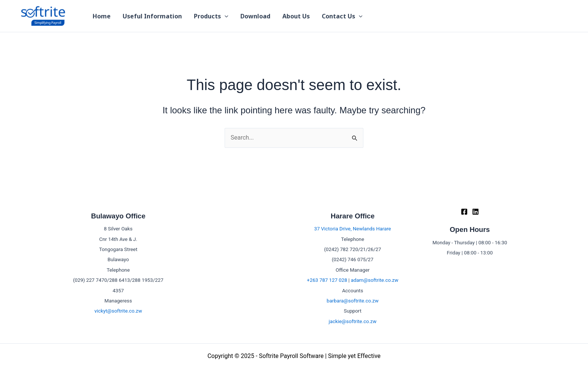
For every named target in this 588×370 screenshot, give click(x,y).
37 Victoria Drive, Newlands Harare (353, 229)
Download (255, 16)
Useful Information (152, 16)
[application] (225, 16)
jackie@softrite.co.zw (353, 321)
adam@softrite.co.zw (375, 280)
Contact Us (342, 16)
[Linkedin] (475, 212)
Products (211, 16)
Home (102, 16)
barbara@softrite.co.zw (352, 301)
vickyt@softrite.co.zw (118, 311)
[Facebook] (464, 212)
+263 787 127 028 (327, 280)
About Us (296, 16)
